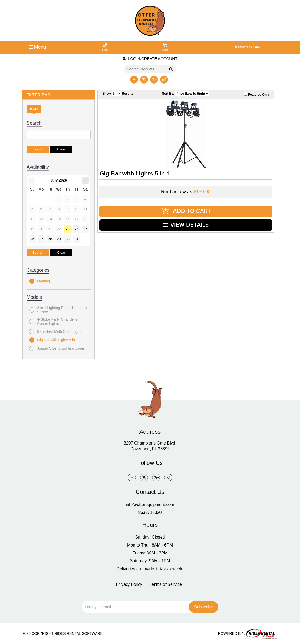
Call (105, 48)
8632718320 (150, 512)
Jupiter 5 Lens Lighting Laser (57, 348)
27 (41, 239)
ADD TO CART (186, 211)
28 (50, 239)
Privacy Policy (129, 584)
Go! (171, 69)
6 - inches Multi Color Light (55, 331)
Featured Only (257, 94)
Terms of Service (165, 584)
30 (68, 239)
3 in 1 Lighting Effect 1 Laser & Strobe (58, 310)
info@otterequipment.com (150, 504)
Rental (34, 109)
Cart (165, 48)
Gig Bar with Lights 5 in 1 (54, 340)
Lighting (40, 281)
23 (68, 229)
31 (77, 239)
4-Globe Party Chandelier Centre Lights (54, 321)
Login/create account (150, 59)
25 (85, 229)
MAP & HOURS (248, 47)
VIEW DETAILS (186, 225)
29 (59, 239)
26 (32, 239)
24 (77, 229)
